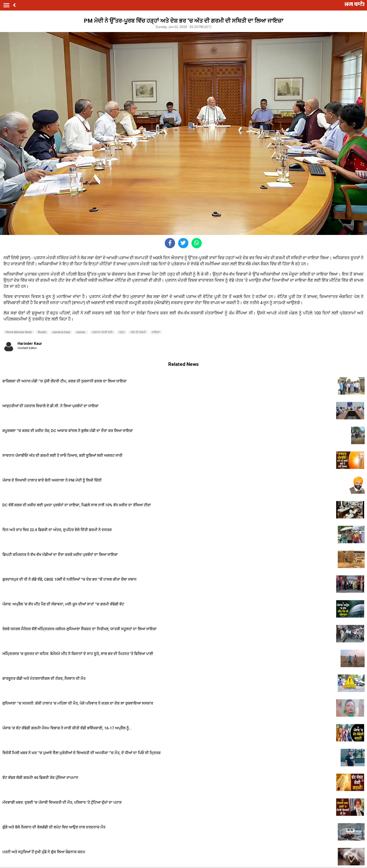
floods (42, 332)
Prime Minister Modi (19, 332)
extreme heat (61, 332)
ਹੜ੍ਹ (122, 332)
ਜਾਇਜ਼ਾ (156, 332)
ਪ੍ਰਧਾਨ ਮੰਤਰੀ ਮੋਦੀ (102, 332)
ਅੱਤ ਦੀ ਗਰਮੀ (138, 332)
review (81, 332)
